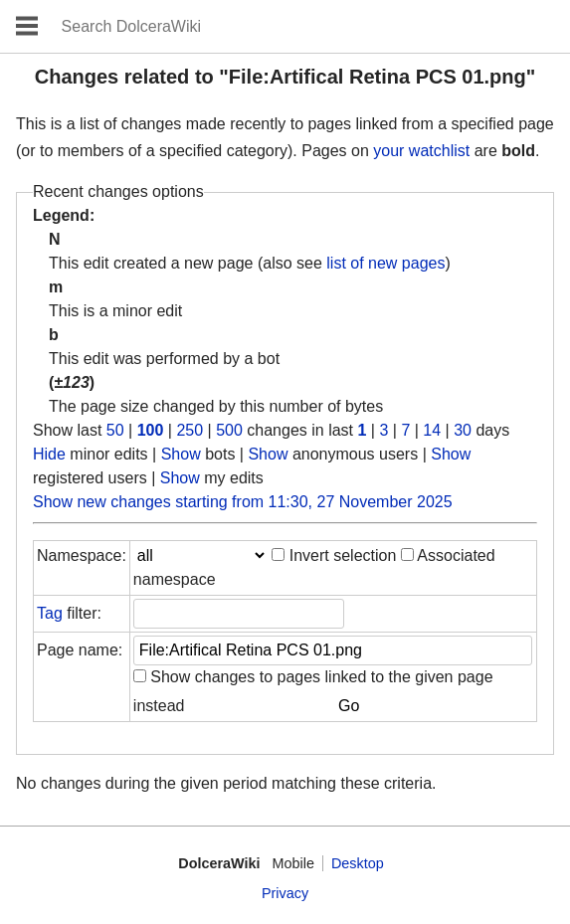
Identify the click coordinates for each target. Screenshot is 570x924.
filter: (69, 613)
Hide (49, 454)
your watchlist (421, 151)
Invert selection (343, 555)
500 (229, 430)
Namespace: (82, 555)
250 (190, 430)
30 (463, 430)
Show (181, 454)
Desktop (358, 863)
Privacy (285, 893)
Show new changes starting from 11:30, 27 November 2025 (243, 502)
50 (115, 430)
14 (432, 430)
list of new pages (385, 263)
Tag (50, 613)
